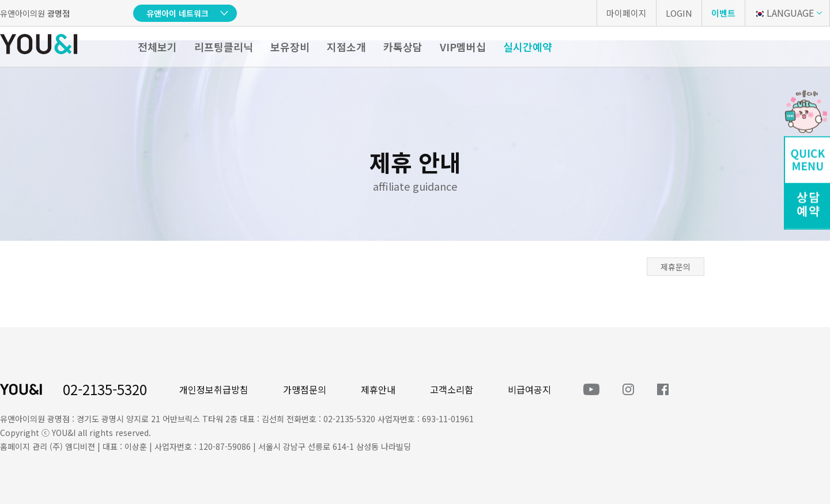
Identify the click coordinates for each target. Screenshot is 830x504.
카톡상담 (403, 47)
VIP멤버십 (463, 47)
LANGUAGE (784, 13)
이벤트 (723, 13)
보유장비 (290, 47)
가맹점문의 (305, 389)
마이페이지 (627, 13)
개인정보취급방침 (214, 389)
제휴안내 (378, 389)
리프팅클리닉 (224, 47)
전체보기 (157, 47)
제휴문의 (676, 267)
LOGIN (679, 13)
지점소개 (346, 47)
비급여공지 (529, 389)
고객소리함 (452, 389)
